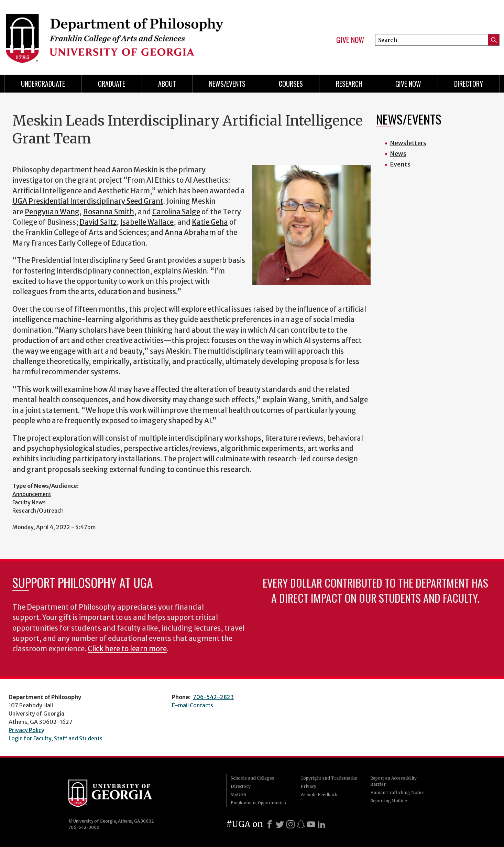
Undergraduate (43, 84)
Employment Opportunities (258, 803)
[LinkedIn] (321, 824)
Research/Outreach (38, 511)
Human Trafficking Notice (397, 792)
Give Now (350, 40)
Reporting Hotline (389, 801)
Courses (291, 84)
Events (400, 164)
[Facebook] (270, 824)
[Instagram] (291, 824)
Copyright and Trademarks (329, 778)
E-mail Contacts (193, 705)
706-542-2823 (213, 697)
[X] (280, 824)
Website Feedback (319, 795)
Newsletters (408, 143)
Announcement (32, 494)
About (167, 84)
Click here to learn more (127, 649)
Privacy (308, 786)
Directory (469, 84)
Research (349, 84)
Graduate (112, 84)
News (398, 154)
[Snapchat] (301, 824)
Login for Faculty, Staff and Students (56, 738)
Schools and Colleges (253, 778)
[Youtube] (311, 824)
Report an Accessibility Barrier (393, 781)
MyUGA (238, 795)
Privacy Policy (26, 730)
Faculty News (29, 502)
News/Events (227, 84)
